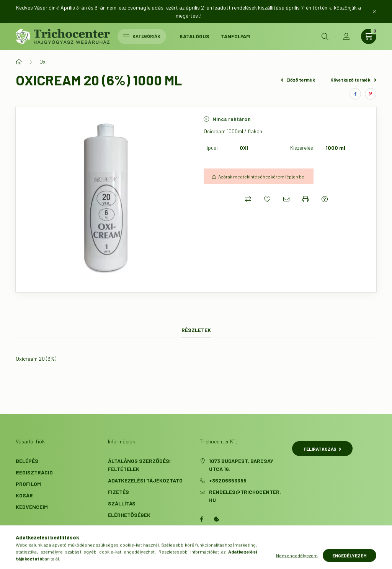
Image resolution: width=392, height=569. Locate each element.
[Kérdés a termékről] (325, 199)
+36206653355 (228, 480)
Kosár (24, 495)
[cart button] (369, 36)
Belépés (27, 461)
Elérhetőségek (129, 515)
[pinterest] (371, 94)
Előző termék (298, 80)
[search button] (325, 36)
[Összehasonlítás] (248, 199)
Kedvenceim (32, 507)
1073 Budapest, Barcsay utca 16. (241, 465)
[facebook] (355, 94)
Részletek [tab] (196, 330)
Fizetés (118, 492)
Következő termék (353, 80)
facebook (201, 519)
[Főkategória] (19, 62)
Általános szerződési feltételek (139, 465)
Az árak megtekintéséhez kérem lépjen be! (262, 177)
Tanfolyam (235, 36)
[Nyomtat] (305, 199)
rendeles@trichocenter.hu (245, 496)
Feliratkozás (323, 449)
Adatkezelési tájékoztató (145, 480)
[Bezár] (374, 11)
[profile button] (346, 36)
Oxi (43, 61)
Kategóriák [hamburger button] (142, 36)
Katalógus (194, 36)
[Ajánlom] (286, 199)
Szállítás (122, 503)
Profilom (28, 484)
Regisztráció (34, 472)
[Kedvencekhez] (267, 199)
